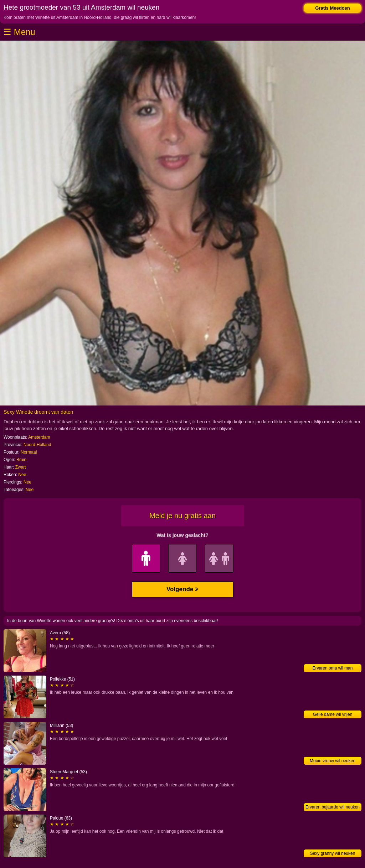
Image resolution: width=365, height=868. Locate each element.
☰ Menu (19, 32)
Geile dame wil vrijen (333, 714)
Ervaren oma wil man (333, 668)
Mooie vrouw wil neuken (333, 761)
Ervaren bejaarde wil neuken (333, 807)
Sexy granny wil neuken (333, 853)
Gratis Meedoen (333, 8)
